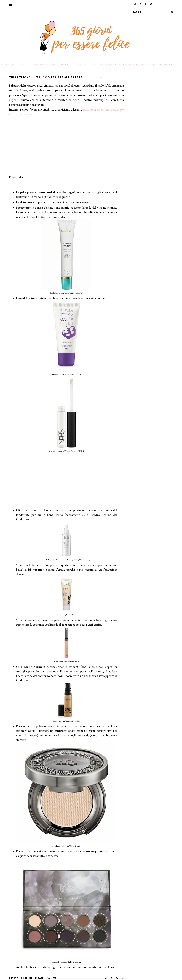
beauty (14, 978)
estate (39, 978)
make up (52, 978)
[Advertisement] (66, 150)
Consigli (26, 978)
